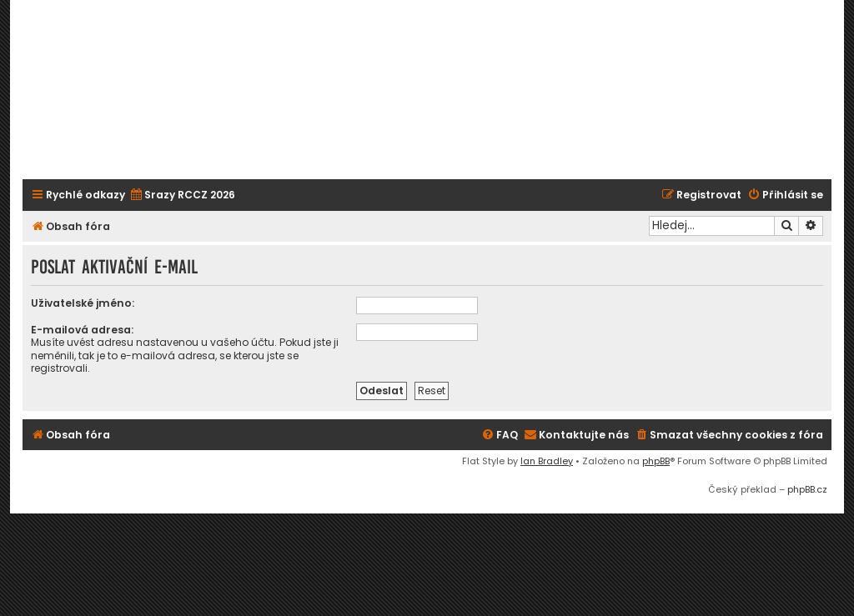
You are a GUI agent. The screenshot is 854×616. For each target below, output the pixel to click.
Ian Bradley (547, 461)
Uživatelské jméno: (83, 303)
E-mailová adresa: (82, 330)
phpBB (656, 461)
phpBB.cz (807, 489)
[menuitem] (182, 195)
